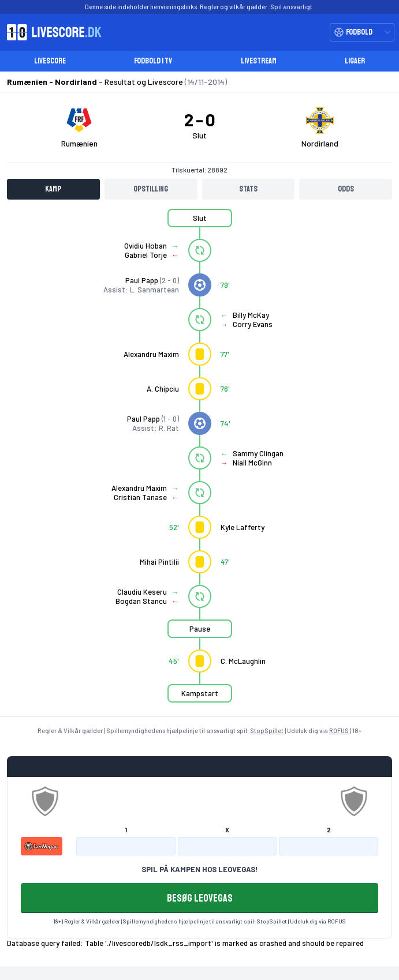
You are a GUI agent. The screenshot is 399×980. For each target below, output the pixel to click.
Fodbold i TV (153, 61)
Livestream (259, 61)
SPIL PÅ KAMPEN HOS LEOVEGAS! (199, 869)
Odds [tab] (346, 189)
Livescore (50, 61)
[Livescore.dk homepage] (51, 32)
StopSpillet (267, 731)
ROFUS (339, 731)
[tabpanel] (199, 463)
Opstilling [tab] (151, 189)
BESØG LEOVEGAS (200, 898)
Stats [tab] (248, 189)
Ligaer (355, 61)
